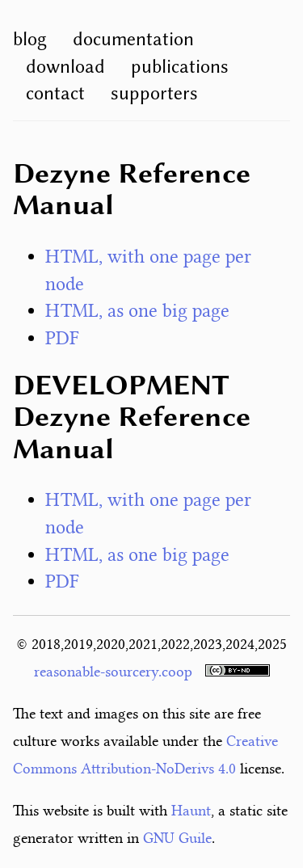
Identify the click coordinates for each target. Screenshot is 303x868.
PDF (62, 338)
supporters (154, 93)
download (65, 66)
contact (55, 93)
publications (180, 66)
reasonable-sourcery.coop (113, 672)
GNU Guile (177, 838)
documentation (133, 39)
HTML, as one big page (137, 311)
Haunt (191, 811)
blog (30, 39)
